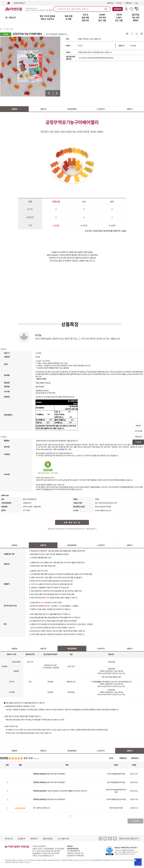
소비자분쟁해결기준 (73, 851)
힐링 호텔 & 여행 (69, 17)
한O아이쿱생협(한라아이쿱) (116, 782)
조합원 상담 (138, 437)
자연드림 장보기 (19, 3)
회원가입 (110, 3)
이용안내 (128, 3)
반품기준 (43, 109)
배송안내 (138, 425)
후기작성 (135, 821)
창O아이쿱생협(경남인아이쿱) (116, 799)
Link (136, 3)
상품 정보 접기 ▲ (72, 522)
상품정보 (14, 109)
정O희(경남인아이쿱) (116, 808)
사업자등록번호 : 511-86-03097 (54, 849)
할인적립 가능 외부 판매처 (136, 17)
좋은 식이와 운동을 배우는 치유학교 (47, 17)
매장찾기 (34, 839)
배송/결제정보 (72, 109)
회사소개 (9, 839)
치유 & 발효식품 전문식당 (85, 17)
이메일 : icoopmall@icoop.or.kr (43, 856)
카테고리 (12, 17)
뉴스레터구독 (63, 839)
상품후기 (130, 109)
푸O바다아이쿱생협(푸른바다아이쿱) (116, 791)
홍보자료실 (48, 839)
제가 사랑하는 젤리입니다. (42, 808)
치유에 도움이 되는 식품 (119, 17)
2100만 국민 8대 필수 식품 (102, 17)
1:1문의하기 (101, 109)
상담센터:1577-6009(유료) (75, 856)
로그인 (119, 3)
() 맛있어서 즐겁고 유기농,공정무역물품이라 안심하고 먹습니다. (60, 791)
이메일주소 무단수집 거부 (75, 853)
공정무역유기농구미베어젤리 (49, 774)
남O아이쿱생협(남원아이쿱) (116, 774)
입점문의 (21, 839)
